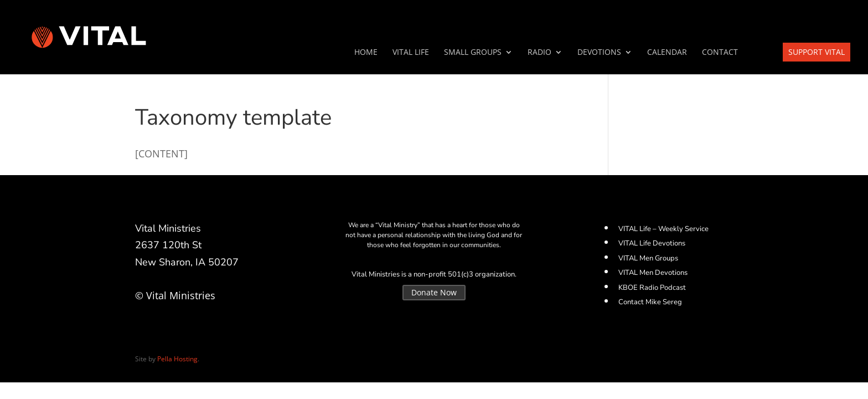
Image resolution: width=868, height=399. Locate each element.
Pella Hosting (177, 359)
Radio (539, 53)
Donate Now (434, 292)
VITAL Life (411, 53)
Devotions (599, 53)
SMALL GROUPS (473, 53)
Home (366, 53)
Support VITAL (817, 52)
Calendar (667, 53)
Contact (720, 53)
